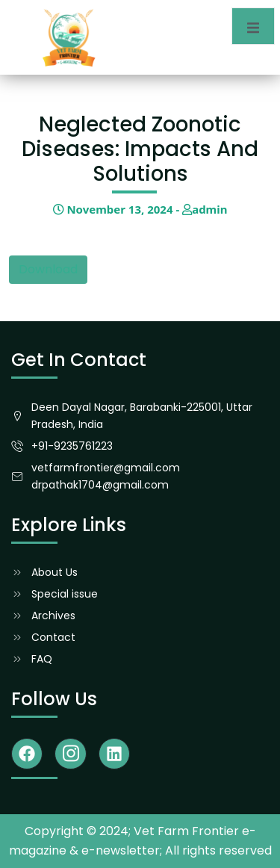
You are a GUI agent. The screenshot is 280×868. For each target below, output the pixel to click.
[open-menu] (253, 26)
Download (48, 269)
